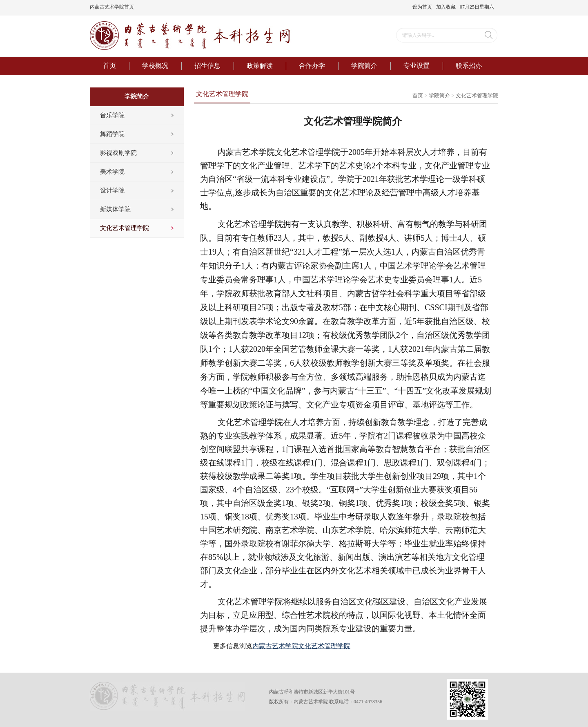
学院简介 (364, 66)
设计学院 (112, 190)
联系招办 (469, 66)
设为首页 (422, 7)
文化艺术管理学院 (125, 228)
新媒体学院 (115, 209)
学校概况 (155, 66)
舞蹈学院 (112, 134)
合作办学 (312, 66)
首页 (109, 66)
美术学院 (112, 172)
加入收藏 (446, 7)
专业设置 (416, 66)
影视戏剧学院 (118, 153)
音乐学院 (112, 115)
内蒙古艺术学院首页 (112, 7)
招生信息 (207, 66)
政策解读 (260, 66)
